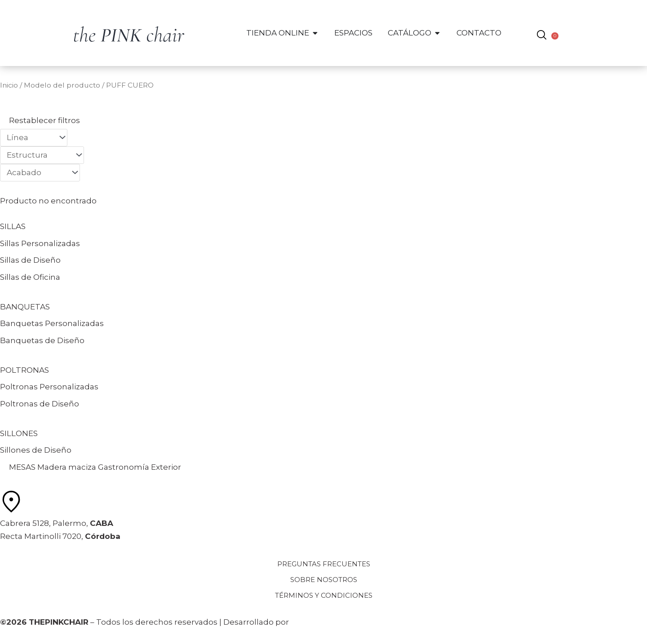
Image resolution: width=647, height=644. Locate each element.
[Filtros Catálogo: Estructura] (42, 155)
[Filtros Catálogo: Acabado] (40, 173)
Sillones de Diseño (36, 450)
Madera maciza (67, 467)
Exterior (166, 467)
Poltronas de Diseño (40, 404)
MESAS (22, 467)
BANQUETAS (25, 307)
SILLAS (13, 226)
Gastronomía (124, 467)
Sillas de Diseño (30, 260)
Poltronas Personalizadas (49, 387)
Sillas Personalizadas (40, 243)
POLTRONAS (24, 370)
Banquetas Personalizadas (52, 323)
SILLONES (19, 433)
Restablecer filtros (44, 120)
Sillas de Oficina (30, 277)
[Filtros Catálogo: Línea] (34, 138)
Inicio (9, 85)
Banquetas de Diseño (42, 340)
